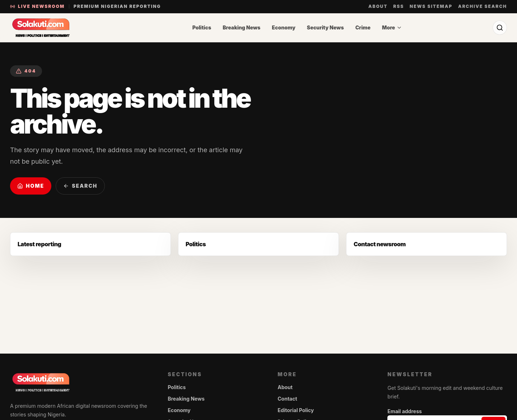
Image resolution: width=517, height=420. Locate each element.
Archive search (483, 6)
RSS (399, 6)
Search (80, 186)
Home (31, 186)
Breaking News (241, 27)
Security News (325, 27)
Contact (287, 399)
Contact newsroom (380, 244)
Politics (202, 27)
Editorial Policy (296, 410)
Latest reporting (39, 244)
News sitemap (431, 6)
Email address (404, 411)
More (392, 27)
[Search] (500, 28)
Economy (283, 27)
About (378, 6)
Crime (363, 27)
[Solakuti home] (56, 28)
